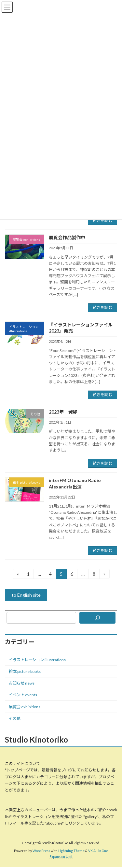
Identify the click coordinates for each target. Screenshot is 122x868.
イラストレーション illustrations (37, 660)
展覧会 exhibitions (25, 707)
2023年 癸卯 (63, 412)
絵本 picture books (25, 671)
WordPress (41, 851)
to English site (26, 595)
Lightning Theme (71, 851)
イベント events (23, 695)
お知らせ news (22, 683)
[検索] (97, 618)
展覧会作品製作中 (67, 237)
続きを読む (102, 221)
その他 (15, 718)
